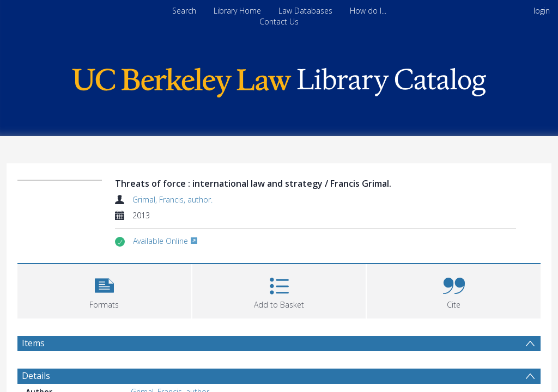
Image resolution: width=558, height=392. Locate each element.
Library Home (237, 11)
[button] (104, 290)
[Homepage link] (279, 80)
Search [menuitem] (184, 11)
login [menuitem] (542, 11)
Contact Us (279, 22)
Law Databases (305, 11)
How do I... (368, 11)
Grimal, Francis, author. (166, 200)
